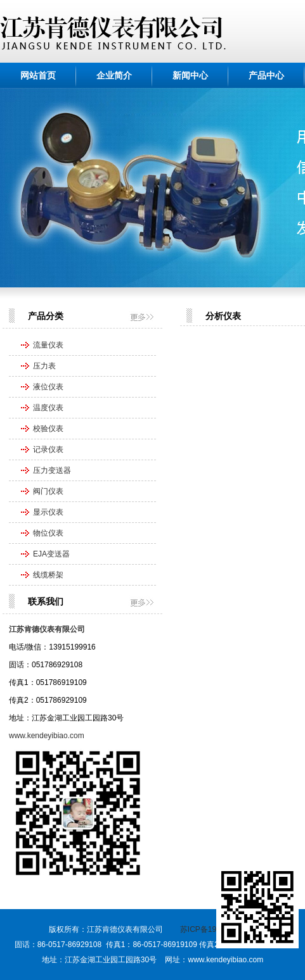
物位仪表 (48, 533)
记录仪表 (48, 449)
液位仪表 (48, 387)
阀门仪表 (48, 491)
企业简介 (114, 75)
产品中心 (266, 75)
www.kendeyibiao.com (47, 736)
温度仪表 (48, 408)
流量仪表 (48, 345)
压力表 (44, 366)
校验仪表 (48, 429)
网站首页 (38, 75)
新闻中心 (190, 75)
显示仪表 (48, 512)
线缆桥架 (48, 575)
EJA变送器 (51, 554)
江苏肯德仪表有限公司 (47, 629)
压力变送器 (52, 470)
